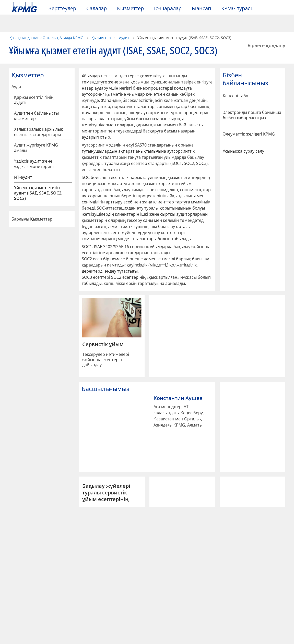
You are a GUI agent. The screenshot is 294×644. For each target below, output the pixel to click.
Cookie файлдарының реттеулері (219, 623)
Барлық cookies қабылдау (219, 636)
